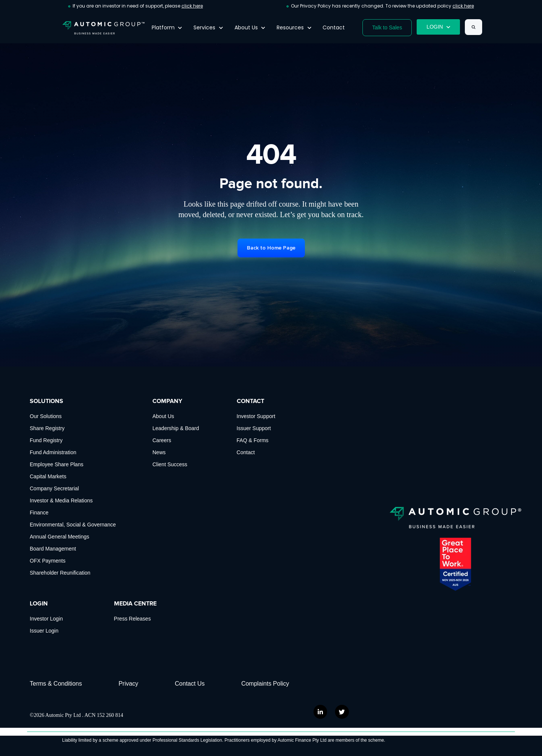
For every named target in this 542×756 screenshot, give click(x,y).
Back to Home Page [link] (271, 248)
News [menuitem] (159, 452)
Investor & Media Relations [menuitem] (61, 500)
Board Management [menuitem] (53, 549)
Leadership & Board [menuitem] (176, 428)
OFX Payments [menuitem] (48, 561)
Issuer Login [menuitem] (44, 631)
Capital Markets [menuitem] (48, 476)
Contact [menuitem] (246, 452)
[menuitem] (270, 684)
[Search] (473, 27)
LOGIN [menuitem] (39, 604)
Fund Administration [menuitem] (53, 452)
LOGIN (438, 27)
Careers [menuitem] (162, 440)
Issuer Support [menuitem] (254, 428)
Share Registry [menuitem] (47, 428)
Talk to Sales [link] (387, 27)
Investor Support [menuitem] (256, 416)
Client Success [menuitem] (170, 464)
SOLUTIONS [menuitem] (46, 401)
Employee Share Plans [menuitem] (56, 464)
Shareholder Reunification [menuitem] (60, 573)
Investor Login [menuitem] (46, 619)
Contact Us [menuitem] (190, 684)
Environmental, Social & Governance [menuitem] (73, 525)
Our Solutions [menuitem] (46, 416)
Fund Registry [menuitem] (46, 440)
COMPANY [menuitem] (167, 401)
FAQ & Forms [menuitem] (253, 440)
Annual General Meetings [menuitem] (59, 537)
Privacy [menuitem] (128, 684)
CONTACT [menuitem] (250, 401)
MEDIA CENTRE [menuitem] (135, 604)
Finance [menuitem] (39, 513)
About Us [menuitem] (163, 416)
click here (192, 6)
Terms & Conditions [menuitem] (56, 684)
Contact (334, 27)
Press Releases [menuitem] (132, 619)
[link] (104, 27)
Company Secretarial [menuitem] (54, 488)
